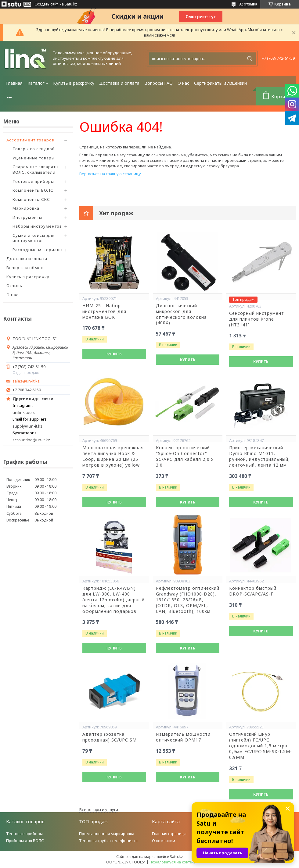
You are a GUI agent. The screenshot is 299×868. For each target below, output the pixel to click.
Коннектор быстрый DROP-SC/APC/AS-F (253, 591)
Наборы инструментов (37, 226)
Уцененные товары (34, 158)
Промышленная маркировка (107, 834)
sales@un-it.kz (26, 381)
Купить (114, 354)
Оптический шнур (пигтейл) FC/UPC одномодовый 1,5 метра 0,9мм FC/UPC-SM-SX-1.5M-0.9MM (261, 746)
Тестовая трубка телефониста (108, 841)
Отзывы (15, 286)
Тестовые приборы (33, 181)
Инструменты (27, 217)
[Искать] (250, 59)
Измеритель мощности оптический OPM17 (183, 737)
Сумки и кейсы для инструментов (34, 238)
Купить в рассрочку (74, 83)
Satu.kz (176, 856)
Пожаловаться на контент (172, 862)
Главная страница (169, 834)
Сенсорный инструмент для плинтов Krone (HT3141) (257, 319)
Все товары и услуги (99, 809)
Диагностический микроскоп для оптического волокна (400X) (181, 314)
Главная (14, 83)
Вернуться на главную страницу (110, 174)
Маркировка (26, 208)
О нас (183, 83)
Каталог (36, 83)
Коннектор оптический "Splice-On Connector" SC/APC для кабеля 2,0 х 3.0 (185, 456)
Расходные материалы (38, 250)
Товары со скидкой (34, 149)
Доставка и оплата (119, 83)
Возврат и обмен (25, 268)
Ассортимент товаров (30, 140)
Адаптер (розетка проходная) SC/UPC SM (110, 737)
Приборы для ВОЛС (25, 841)
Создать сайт (46, 4)
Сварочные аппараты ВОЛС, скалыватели (36, 169)
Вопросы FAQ (159, 83)
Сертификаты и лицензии (220, 83)
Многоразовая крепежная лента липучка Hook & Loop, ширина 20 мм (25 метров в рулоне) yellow (113, 456)
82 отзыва (248, 4)
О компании (164, 841)
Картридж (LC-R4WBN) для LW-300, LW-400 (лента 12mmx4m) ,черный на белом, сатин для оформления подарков (113, 600)
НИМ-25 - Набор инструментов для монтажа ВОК (104, 311)
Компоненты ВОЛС (33, 190)
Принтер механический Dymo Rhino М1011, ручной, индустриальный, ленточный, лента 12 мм (259, 456)
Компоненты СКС (31, 199)
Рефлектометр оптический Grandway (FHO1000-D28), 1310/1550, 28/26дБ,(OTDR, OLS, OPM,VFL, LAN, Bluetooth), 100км (188, 600)
